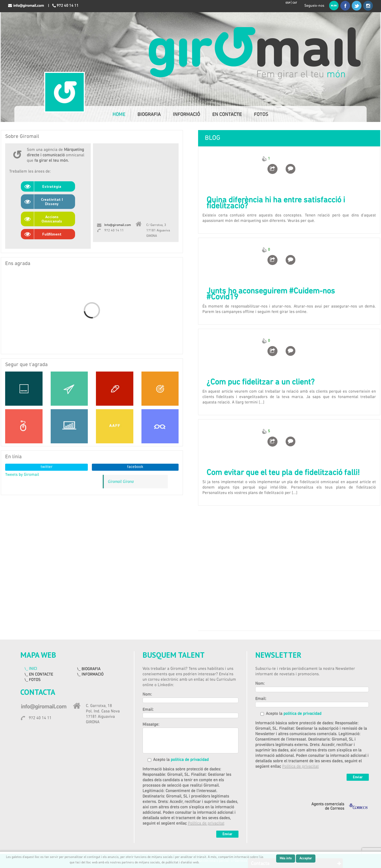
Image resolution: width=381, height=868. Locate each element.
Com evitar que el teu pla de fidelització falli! (283, 473)
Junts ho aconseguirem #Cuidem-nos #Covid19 (271, 294)
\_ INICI (31, 669)
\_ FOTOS (33, 680)
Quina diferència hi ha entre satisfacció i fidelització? (276, 203)
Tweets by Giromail (22, 475)
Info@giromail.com (118, 225)
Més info (286, 859)
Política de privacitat (206, 824)
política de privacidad (190, 760)
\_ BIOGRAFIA (89, 669)
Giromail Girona (121, 481)
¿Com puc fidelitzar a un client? (261, 383)
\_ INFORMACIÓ (90, 675)
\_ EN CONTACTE (39, 675)
